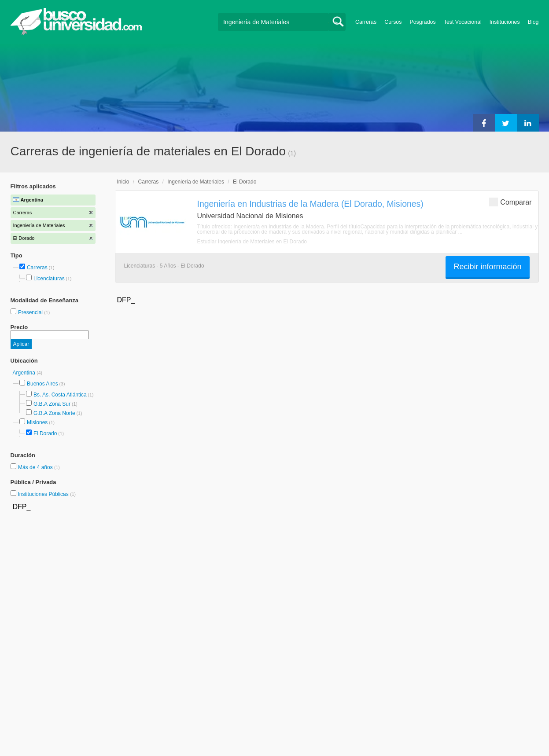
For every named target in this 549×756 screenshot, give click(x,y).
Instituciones (505, 22)
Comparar (510, 202)
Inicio (123, 182)
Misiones (37, 422)
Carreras (366, 22)
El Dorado (45, 433)
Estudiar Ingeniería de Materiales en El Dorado (252, 242)
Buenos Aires (42, 384)
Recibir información (487, 267)
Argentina (25, 373)
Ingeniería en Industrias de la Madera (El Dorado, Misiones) (310, 204)
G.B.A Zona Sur (52, 404)
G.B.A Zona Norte (54, 413)
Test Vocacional (463, 22)
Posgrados (422, 22)
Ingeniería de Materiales (196, 182)
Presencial (31, 312)
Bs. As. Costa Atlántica (60, 395)
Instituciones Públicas (47, 494)
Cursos (393, 22)
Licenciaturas (49, 279)
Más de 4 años (36, 467)
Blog (533, 22)
